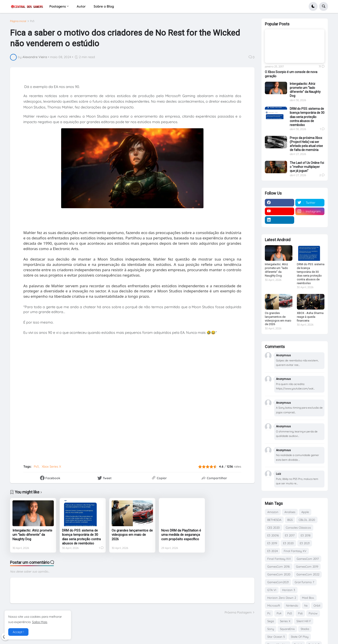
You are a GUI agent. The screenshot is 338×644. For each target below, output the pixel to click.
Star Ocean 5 (276, 637)
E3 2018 (306, 535)
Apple (305, 512)
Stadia (305, 629)
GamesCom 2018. (279, 567)
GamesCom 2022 (308, 574)
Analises (290, 512)
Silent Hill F (304, 621)
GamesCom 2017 (308, 559)
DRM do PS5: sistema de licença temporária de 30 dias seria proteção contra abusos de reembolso (81, 537)
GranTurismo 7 (304, 582)
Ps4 (279, 613)
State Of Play (300, 637)
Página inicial (18, 21)
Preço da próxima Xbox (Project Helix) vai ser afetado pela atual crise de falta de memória (306, 144)
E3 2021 (305, 543)
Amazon (273, 512)
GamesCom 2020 (279, 574)
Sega (271, 621)
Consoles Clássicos (298, 528)
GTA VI (272, 590)
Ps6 (300, 613)
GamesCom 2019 (307, 567)
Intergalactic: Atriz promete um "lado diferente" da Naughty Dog (32, 535)
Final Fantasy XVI (279, 559)
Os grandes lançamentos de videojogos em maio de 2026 (132, 535)
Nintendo (292, 605)
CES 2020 (274, 528)
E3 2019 (272, 543)
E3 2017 (290, 535)
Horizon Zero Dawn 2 (282, 598)
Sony (271, 629)
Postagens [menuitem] (58, 6)
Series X (285, 621)
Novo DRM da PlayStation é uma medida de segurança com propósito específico (181, 535)
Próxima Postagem (238, 612)
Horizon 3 (289, 590)
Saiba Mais (40, 622)
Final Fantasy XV (295, 551)
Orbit (317, 605)
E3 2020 (288, 543)
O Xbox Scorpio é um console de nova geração (291, 74)
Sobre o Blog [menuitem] (104, 6)
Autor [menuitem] (81, 6)
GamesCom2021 (278, 582)
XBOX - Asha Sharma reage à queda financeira (310, 317)
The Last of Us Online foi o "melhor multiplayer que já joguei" (307, 167)
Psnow (313, 613)
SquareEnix (287, 629)
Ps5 (32, 21)
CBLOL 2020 (307, 520)
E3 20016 (273, 535)
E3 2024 (273, 551)
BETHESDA (274, 520)
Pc (269, 613)
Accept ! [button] (18, 632)
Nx (306, 605)
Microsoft (274, 605)
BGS (290, 520)
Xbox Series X (51, 467)
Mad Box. (308, 598)
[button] (313, 6)
